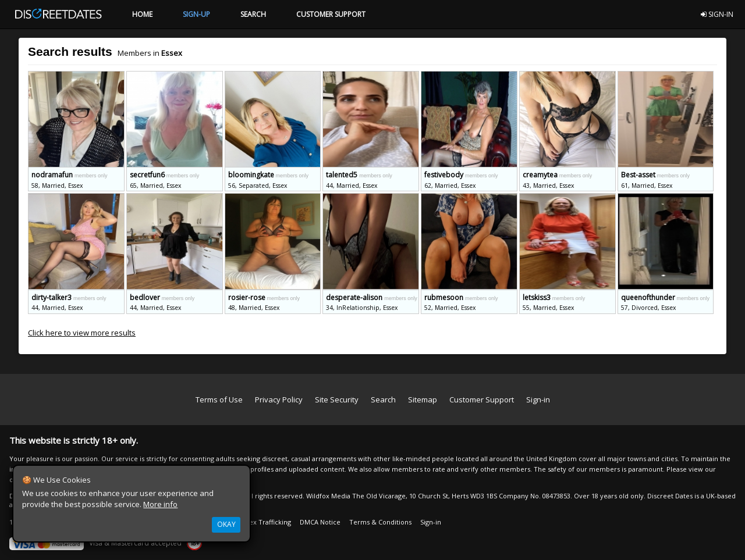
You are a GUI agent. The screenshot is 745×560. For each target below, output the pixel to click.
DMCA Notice (320, 522)
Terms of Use (219, 400)
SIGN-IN (717, 14)
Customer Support (482, 400)
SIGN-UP (196, 14)
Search (383, 400)
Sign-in (538, 400)
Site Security (337, 400)
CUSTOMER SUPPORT (331, 14)
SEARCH (253, 14)
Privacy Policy (279, 400)
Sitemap (423, 400)
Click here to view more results (82, 333)
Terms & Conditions (380, 522)
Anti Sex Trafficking (261, 522)
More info (160, 504)
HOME (142, 14)
